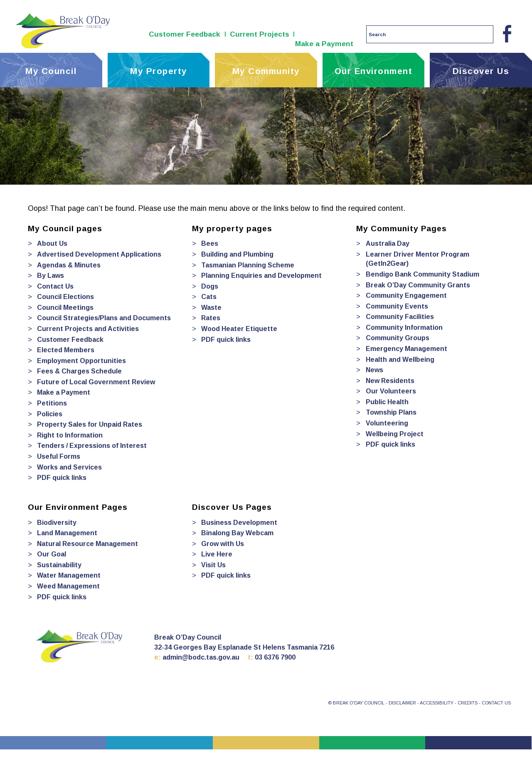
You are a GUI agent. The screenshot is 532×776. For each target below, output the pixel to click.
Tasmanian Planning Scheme (248, 265)
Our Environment (374, 71)
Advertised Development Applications (99, 254)
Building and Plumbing (237, 254)
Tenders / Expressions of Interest (92, 446)
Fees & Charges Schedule (79, 371)
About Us (52, 243)
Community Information (404, 327)
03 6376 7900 (275, 657)
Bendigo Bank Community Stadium (422, 274)
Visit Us (213, 565)
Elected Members (66, 350)
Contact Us (55, 286)
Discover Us (481, 71)
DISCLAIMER (402, 703)
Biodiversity (57, 523)
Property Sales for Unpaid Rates (90, 424)
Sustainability (59, 565)
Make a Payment (324, 44)
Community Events (397, 306)
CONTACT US (496, 703)
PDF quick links (62, 478)
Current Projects (260, 34)
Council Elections (65, 297)
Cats (209, 297)
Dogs (210, 286)
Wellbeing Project (395, 434)
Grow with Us (223, 544)
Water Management (69, 575)
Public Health (387, 402)
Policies (50, 414)
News (374, 370)
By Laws (50, 276)
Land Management (67, 533)
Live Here (217, 554)
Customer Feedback (185, 34)
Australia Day (388, 243)
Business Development (239, 523)
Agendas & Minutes (69, 265)
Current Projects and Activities (88, 329)
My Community (266, 71)
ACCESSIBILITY (437, 703)
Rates (211, 318)
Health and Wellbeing (400, 360)
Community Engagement (406, 295)
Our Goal (52, 554)
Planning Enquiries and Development (261, 276)
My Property (159, 71)
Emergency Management (406, 349)
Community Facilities (400, 317)
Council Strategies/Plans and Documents (104, 318)
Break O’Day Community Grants (418, 285)
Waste (211, 308)
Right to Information (70, 435)
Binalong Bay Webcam (237, 533)
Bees (210, 243)
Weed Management (68, 586)
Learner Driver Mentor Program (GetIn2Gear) (417, 259)
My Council (51, 71)
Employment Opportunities (81, 361)
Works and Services (69, 467)
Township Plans (391, 412)
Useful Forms (59, 456)
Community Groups (398, 338)
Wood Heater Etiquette (239, 329)
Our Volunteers (391, 391)
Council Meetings (65, 308)
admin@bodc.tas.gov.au (201, 657)
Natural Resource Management (87, 544)
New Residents (390, 381)
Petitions (52, 403)
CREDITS (468, 703)
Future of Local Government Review (96, 382)
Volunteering (387, 423)
